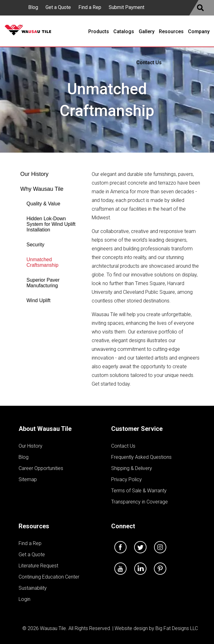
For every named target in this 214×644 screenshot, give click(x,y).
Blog (33, 7)
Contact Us (123, 446)
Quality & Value (44, 204)
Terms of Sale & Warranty (139, 491)
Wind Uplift (39, 300)
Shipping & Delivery (132, 468)
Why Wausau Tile (42, 189)
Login (24, 599)
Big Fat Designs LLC (177, 628)
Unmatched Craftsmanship (43, 262)
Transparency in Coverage (140, 502)
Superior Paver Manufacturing (43, 283)
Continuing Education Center (49, 577)
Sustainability (33, 588)
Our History (35, 174)
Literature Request (38, 566)
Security (36, 245)
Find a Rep (90, 7)
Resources (34, 526)
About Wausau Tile (45, 429)
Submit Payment (127, 7)
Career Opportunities (41, 468)
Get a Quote (58, 7)
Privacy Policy (127, 479)
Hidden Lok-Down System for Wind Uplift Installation (51, 224)
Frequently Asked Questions (141, 457)
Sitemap (28, 479)
